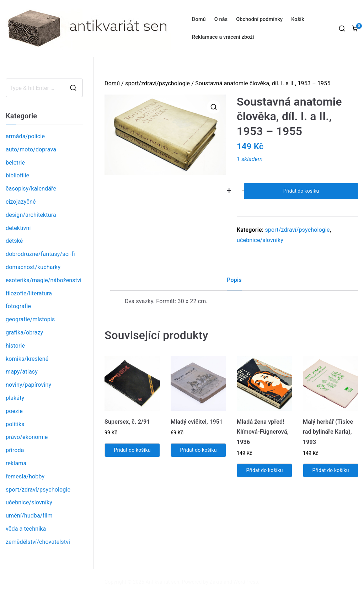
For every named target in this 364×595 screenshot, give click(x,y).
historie (15, 346)
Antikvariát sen (163, 582)
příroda (15, 450)
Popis (234, 280)
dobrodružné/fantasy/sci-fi (40, 254)
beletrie (15, 163)
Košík (298, 19)
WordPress (246, 582)
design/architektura (31, 215)
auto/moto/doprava (31, 149)
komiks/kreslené (27, 359)
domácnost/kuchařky (33, 267)
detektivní (18, 228)
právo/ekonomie (27, 437)
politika (15, 424)
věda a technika (26, 529)
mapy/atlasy (22, 372)
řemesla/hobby (25, 476)
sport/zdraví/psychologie (157, 83)
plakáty (15, 398)
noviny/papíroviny (28, 385)
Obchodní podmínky (259, 19)
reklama (16, 463)
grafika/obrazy (24, 333)
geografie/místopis (30, 319)
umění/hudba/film (29, 516)
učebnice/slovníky (260, 240)
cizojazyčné (21, 202)
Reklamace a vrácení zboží (223, 37)
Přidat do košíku (301, 191)
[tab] (234, 283)
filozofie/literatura (29, 293)
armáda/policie (25, 136)
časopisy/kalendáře (31, 189)
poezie (14, 411)
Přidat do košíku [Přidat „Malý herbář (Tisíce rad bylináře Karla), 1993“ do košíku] (330, 470)
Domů (199, 19)
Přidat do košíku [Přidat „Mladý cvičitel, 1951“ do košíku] (198, 450)
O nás (221, 19)
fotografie (18, 306)
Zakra (216, 582)
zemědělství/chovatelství (38, 542)
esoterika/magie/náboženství (44, 280)
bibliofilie (17, 175)
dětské (14, 241)
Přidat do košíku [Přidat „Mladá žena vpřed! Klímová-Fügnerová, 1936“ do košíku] (264, 470)
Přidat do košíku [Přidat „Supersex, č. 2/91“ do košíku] (132, 450)
